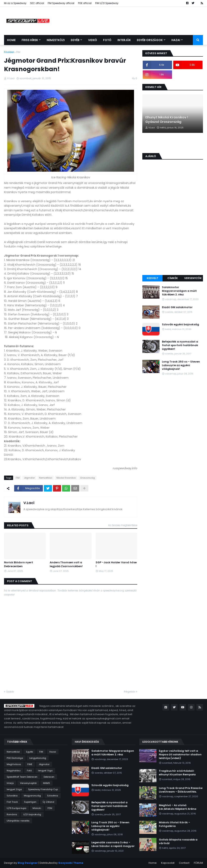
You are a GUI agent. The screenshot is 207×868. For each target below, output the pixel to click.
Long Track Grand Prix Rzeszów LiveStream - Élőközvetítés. (181, 790)
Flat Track (12, 802)
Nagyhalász (14, 771)
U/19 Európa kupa (16, 808)
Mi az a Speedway (15, 3)
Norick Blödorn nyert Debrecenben (18, 564)
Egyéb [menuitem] (75, 40)
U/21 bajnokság (32, 814)
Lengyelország (38, 758)
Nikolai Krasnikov (66, 478)
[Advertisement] (173, 245)
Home (153, 863)
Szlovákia (12, 796)
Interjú (10, 783)
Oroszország (87, 478)
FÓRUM (198, 863)
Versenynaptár (28, 783)
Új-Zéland (48, 802)
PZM (50, 808)
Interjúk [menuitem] (124, 40)
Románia (12, 814)
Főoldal (9, 52)
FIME (30, 764)
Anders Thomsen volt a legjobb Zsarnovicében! (66, 564)
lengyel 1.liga (45, 771)
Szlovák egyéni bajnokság (181, 325)
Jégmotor (29, 478)
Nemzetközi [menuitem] (56, 40)
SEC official (37, 3)
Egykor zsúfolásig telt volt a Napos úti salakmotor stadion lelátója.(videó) (180, 755)
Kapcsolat (168, 863)
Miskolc (37, 808)
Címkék (173, 278)
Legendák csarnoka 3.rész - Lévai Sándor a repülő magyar (113, 844)
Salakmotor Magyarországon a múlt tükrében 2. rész (179, 291)
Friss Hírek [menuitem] (30, 40)
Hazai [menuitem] (176, 40)
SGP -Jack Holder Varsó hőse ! (116, 564)
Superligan (30, 802)
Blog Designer (28, 863)
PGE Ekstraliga (15, 758)
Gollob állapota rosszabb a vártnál (178, 842)
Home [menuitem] (11, 40)
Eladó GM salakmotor (177, 307)
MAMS (46, 783)
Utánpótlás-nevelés (18, 821)
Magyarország (32, 796)
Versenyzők (193, 278)
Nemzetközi (46, 478)
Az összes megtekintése (123, 525)
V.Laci (29, 503)
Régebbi (130, 692)
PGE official (85, 3)
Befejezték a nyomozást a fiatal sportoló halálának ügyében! (180, 345)
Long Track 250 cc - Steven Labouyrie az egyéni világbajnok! (181, 365)
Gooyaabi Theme (71, 863)
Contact (184, 863)
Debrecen (49, 777)
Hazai (53, 752)
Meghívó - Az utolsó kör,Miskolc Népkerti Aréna (178, 807)
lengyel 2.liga (14, 789)
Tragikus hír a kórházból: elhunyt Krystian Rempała (177, 773)
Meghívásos (14, 764)
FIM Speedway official (61, 3)
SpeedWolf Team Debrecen (22, 777)
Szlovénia (53, 796)
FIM (18, 52)
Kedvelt (153, 278)
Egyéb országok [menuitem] (150, 40)
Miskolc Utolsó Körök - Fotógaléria (174, 824)
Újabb (10, 692)
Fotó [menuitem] (107, 40)
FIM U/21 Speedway (107, 3)
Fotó (29, 771)
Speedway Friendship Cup (43, 789)
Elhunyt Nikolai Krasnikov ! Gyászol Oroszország (167, 120)
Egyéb (30, 752)
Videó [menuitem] (93, 40)
